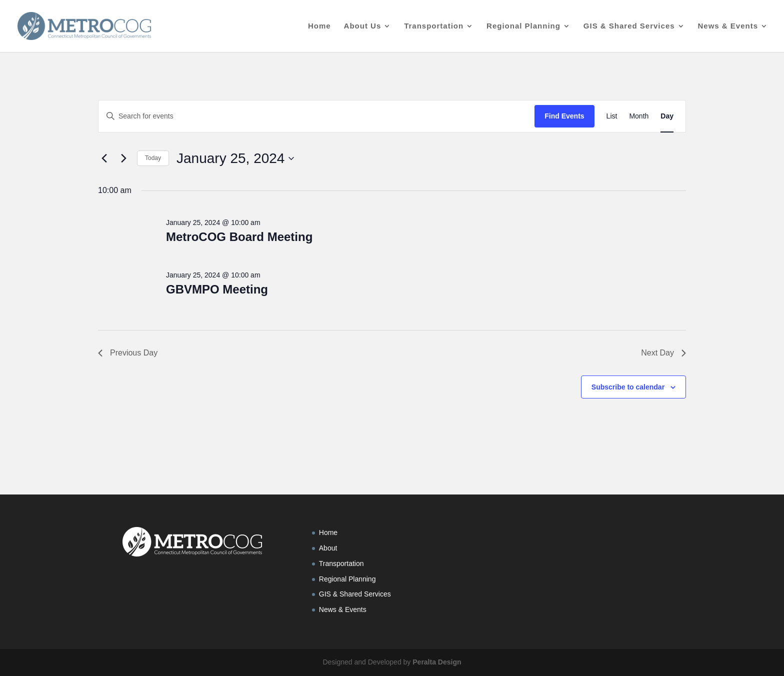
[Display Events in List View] (612, 116)
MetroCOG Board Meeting (239, 237)
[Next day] (123, 158)
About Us (363, 26)
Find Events (564, 116)
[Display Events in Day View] (667, 116)
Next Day (663, 353)
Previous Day (128, 353)
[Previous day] (104, 158)
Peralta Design (437, 662)
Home (319, 26)
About (328, 548)
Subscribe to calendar (628, 387)
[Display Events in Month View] (639, 116)
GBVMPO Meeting (217, 289)
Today (153, 158)
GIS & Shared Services (629, 26)
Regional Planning (523, 26)
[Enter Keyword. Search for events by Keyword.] (316, 116)
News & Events (728, 26)
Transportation (434, 26)
